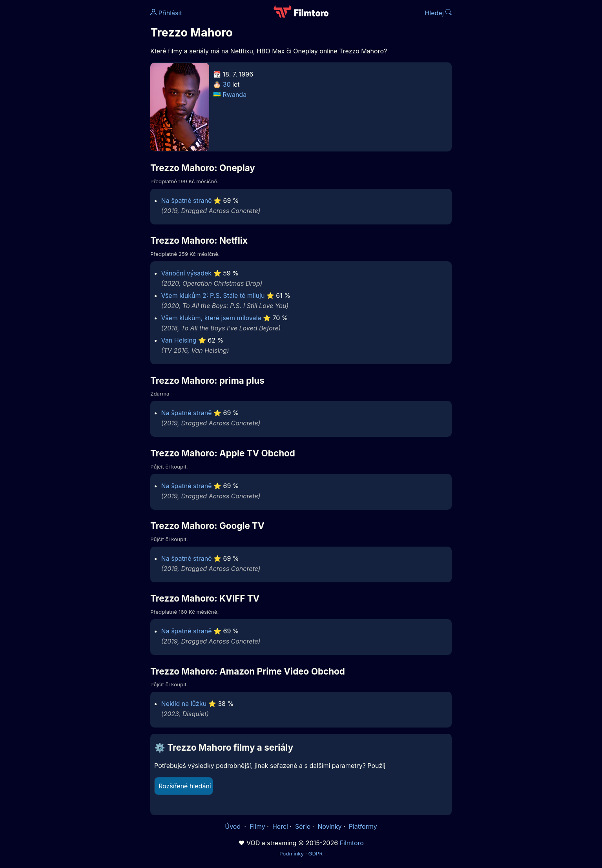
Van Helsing (179, 340)
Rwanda (235, 95)
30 (227, 84)
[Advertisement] (93, 121)
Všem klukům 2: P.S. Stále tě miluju (213, 295)
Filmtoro (352, 843)
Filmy (257, 826)
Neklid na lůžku (184, 704)
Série (303, 826)
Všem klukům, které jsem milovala (211, 318)
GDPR (315, 853)
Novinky (329, 826)
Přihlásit (166, 13)
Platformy (363, 826)
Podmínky (292, 853)
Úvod (234, 826)
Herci (280, 826)
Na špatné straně (187, 201)
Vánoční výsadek (187, 273)
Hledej (438, 13)
